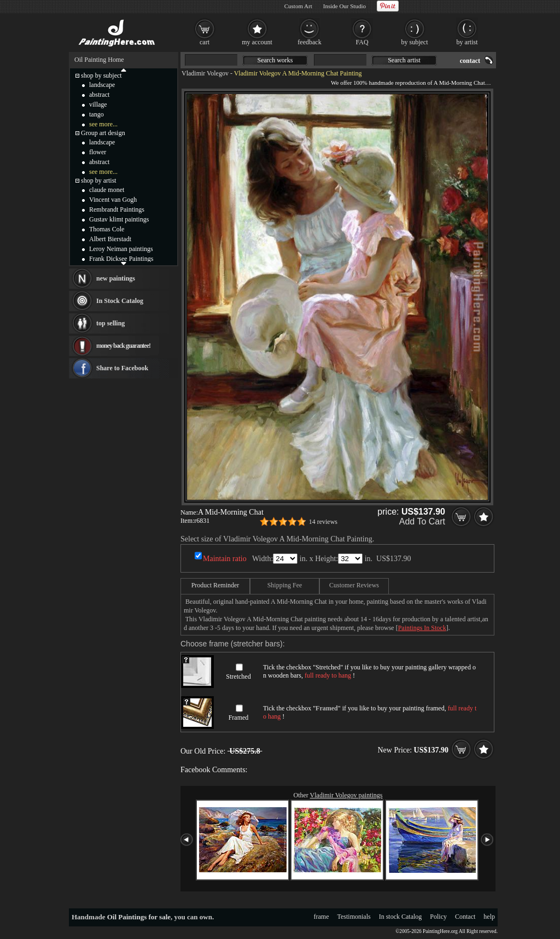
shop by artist (99, 180)
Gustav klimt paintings (119, 219)
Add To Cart (422, 521)
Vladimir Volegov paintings (346, 795)
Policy (438, 917)
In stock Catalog (401, 917)
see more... (103, 124)
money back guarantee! (123, 346)
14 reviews (323, 522)
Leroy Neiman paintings (121, 249)
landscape (102, 85)
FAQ (362, 42)
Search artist (404, 60)
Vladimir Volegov (205, 73)
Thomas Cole (107, 229)
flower (98, 152)
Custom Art (298, 6)
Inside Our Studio (345, 6)
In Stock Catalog (120, 301)
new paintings (116, 278)
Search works (275, 60)
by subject (415, 42)
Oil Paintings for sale (139, 917)
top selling (110, 323)
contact (470, 61)
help (489, 917)
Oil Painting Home (99, 60)
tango (97, 114)
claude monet (107, 190)
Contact (465, 917)
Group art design (103, 133)
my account (257, 42)
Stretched (238, 676)
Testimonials (354, 917)
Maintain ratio (225, 559)
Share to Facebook (122, 368)
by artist (467, 42)
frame (322, 917)
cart (205, 42)
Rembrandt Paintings (117, 209)
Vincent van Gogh (113, 200)
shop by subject (101, 75)
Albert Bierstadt (110, 239)
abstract (99, 95)
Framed (239, 718)
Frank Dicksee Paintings (121, 259)
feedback (309, 42)
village (98, 104)
